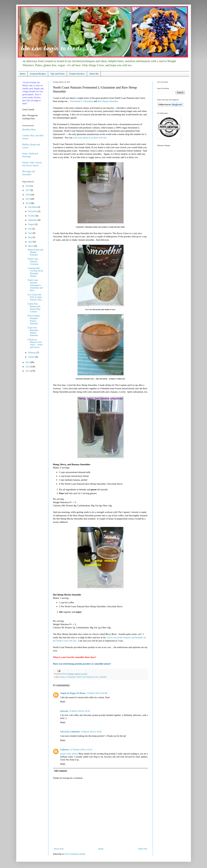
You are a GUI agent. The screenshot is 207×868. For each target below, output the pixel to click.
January (32, 357)
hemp (63, 677)
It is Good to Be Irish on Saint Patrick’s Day (35, 297)
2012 (28, 367)
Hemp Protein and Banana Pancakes (35, 252)
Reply (63, 702)
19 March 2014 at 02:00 (97, 693)
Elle (64, 674)
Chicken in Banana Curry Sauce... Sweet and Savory (35, 343)
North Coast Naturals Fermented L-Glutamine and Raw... (35, 285)
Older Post (143, 849)
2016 (28, 195)
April (31, 242)
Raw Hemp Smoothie (108, 101)
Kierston (64, 711)
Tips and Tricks (58, 74)
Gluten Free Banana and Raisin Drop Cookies (34, 308)
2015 (28, 199)
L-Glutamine (71, 677)
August (32, 224)
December (33, 207)
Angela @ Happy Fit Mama (73, 693)
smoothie (103, 677)
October (32, 216)
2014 (28, 203)
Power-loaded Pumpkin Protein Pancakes (33, 320)
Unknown (65, 750)
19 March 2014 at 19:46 (91, 732)
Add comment (61, 771)
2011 (28, 371)
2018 (28, 186)
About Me (94, 74)
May (30, 237)
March (31, 246)
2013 (28, 362)
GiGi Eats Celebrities (70, 732)
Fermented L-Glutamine (82, 101)
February (32, 353)
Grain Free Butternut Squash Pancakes (33, 332)
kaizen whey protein (69, 754)
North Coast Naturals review (87, 677)
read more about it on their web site (89, 138)
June (30, 233)
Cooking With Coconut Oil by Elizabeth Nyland (35, 272)
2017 (28, 190)
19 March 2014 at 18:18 (80, 711)
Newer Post (59, 849)
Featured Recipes (38, 74)
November (33, 211)
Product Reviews (77, 74)
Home (23, 74)
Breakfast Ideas (29, 130)
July (30, 229)
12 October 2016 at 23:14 (81, 750)
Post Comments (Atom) (75, 854)
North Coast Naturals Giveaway (33, 261)
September (33, 220)
